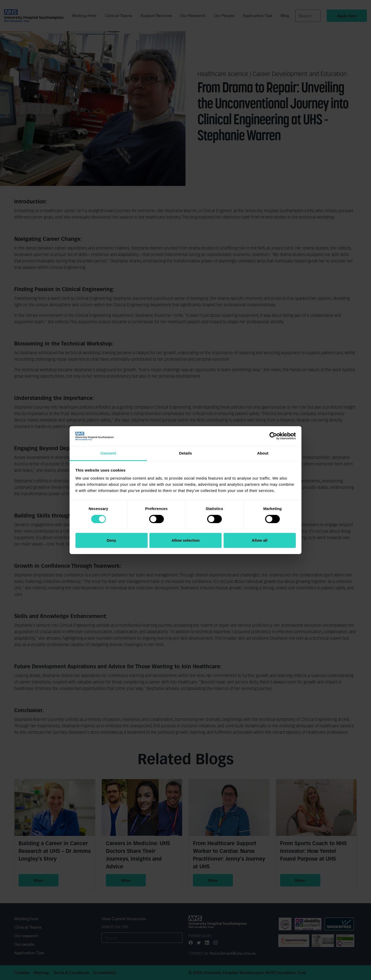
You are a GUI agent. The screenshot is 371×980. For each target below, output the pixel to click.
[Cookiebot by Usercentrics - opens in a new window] (273, 436)
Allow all (260, 540)
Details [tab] (185, 453)
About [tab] (263, 453)
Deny (111, 540)
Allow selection (185, 540)
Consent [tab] (108, 453)
